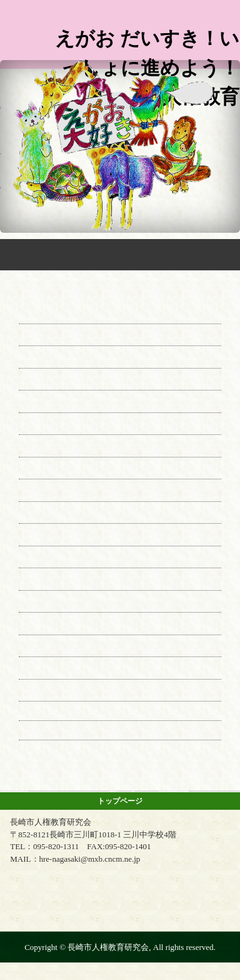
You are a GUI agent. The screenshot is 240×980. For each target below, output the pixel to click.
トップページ (120, 801)
